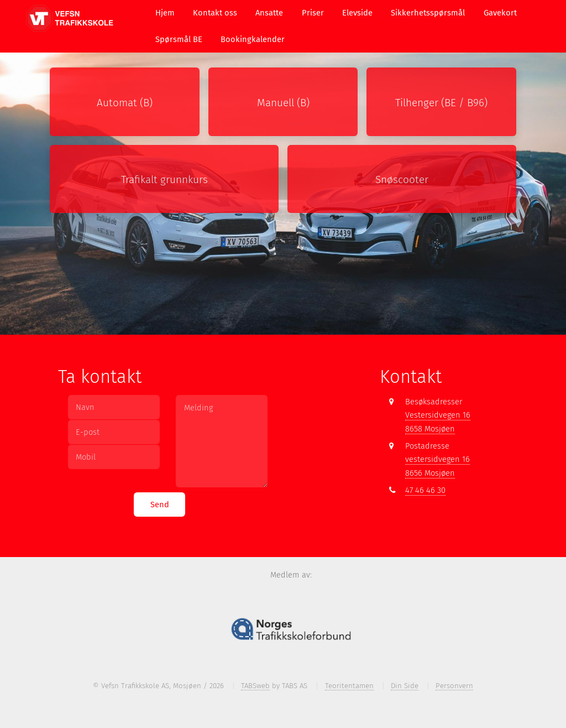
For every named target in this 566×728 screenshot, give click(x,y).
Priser (313, 13)
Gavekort (500, 13)
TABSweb (255, 686)
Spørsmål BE (179, 39)
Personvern (454, 686)
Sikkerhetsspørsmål (428, 13)
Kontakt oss (215, 13)
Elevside (357, 13)
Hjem (165, 13)
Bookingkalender (253, 39)
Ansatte (269, 13)
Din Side (405, 686)
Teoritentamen (349, 686)
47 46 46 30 (425, 490)
